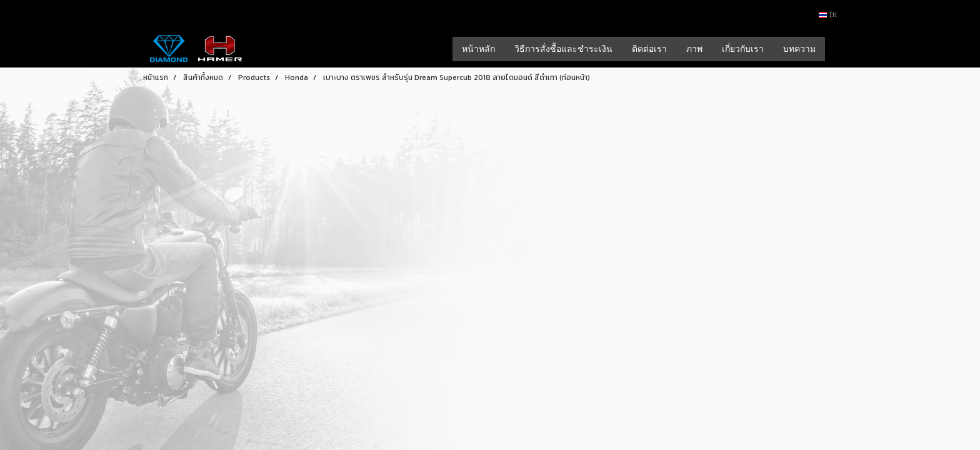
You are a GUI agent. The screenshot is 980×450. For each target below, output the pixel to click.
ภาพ (694, 49)
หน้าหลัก (478, 49)
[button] (836, 49)
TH (828, 15)
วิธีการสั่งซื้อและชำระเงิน (563, 49)
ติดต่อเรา (649, 49)
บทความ (799, 49)
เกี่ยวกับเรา (743, 49)
